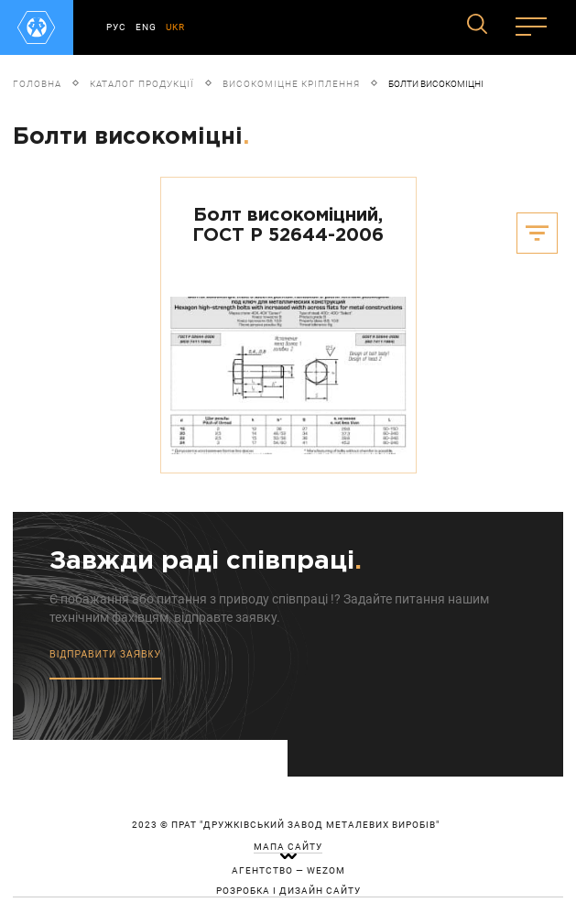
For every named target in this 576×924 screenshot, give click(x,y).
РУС (116, 27)
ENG (146, 27)
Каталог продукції (142, 84)
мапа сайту (288, 847)
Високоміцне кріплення (291, 84)
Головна (37, 84)
